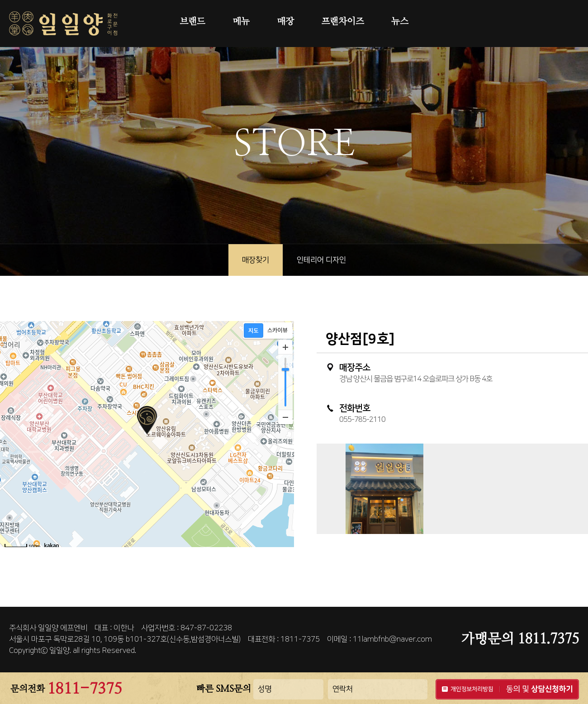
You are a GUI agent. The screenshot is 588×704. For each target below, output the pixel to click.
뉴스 (400, 22)
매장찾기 (256, 260)
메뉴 (241, 22)
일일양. (60, 651)
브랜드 (192, 22)
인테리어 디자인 (321, 260)
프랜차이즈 (343, 22)
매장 (285, 22)
